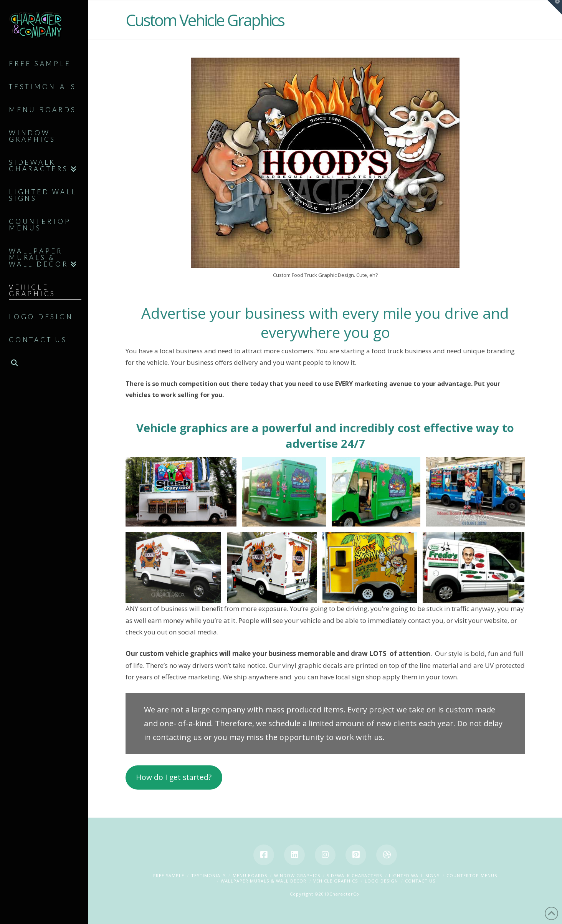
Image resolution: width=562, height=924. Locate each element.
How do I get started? (174, 777)
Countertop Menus (472, 875)
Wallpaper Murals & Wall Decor (264, 881)
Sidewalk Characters (354, 875)
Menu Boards (250, 875)
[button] (555, 7)
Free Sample (169, 875)
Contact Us (420, 881)
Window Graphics (297, 875)
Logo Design (381, 881)
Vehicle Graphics (336, 881)
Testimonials (208, 875)
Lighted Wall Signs (414, 875)
